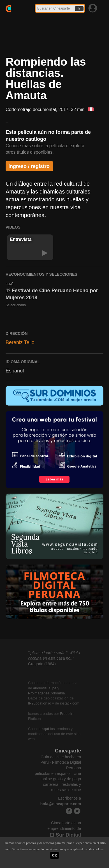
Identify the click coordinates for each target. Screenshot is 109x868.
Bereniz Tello (20, 342)
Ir (79, 9)
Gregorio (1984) (42, 664)
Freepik (66, 714)
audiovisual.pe (45, 688)
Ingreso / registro (29, 166)
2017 (64, 110)
